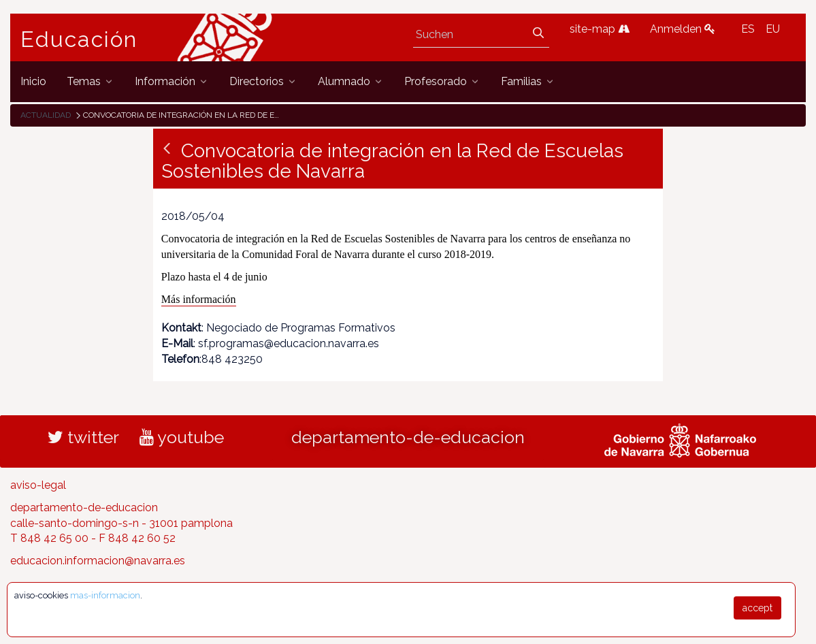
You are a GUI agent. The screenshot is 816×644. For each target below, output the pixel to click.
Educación (79, 39)
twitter (83, 437)
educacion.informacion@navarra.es (98, 561)
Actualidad (46, 115)
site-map (600, 29)
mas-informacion (105, 595)
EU (773, 29)
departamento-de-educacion (408, 437)
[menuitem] (33, 81)
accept (757, 608)
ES (748, 29)
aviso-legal (38, 485)
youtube (182, 437)
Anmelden (683, 29)
